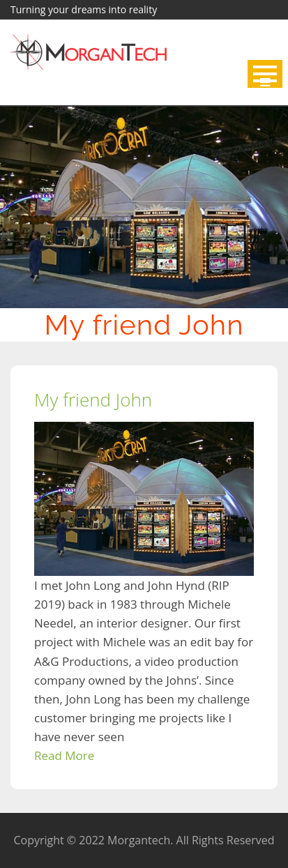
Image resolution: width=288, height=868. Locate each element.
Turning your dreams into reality (84, 9)
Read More (64, 755)
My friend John (93, 399)
